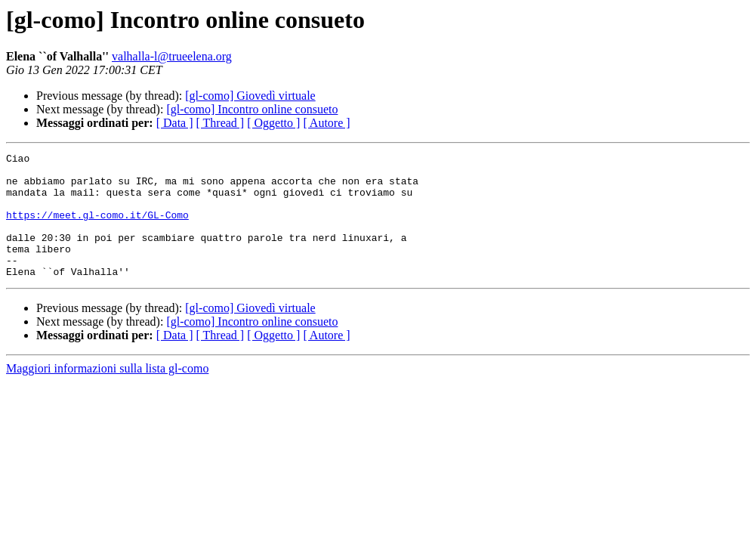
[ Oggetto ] (273, 123)
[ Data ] (175, 123)
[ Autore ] (326, 123)
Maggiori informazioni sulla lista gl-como (107, 393)
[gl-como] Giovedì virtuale (250, 96)
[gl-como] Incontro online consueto (252, 109)
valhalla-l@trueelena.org (172, 56)
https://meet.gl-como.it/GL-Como (97, 228)
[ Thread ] (221, 123)
